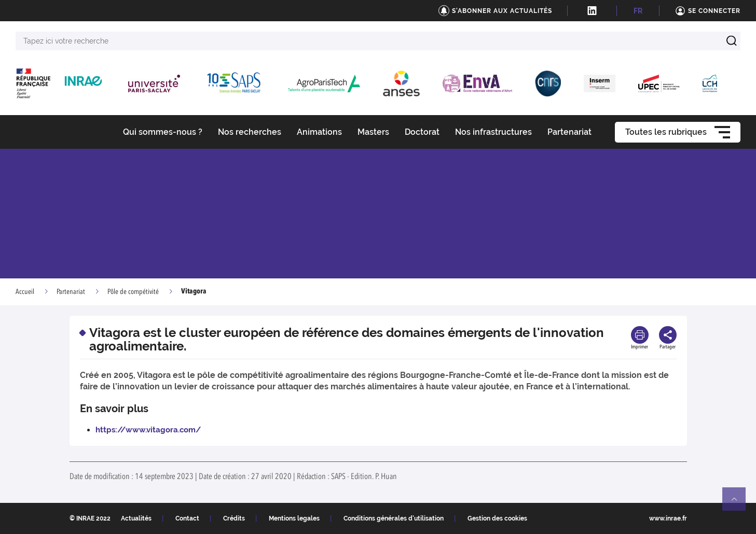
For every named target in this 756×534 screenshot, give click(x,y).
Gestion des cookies (497, 518)
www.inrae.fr (668, 518)
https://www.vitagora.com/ (148, 430)
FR (638, 11)
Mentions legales (294, 518)
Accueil (25, 292)
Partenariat (71, 292)
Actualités (136, 518)
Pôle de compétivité (133, 292)
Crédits (234, 518)
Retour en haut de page (738, 503)
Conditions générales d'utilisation (394, 518)
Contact (187, 518)
